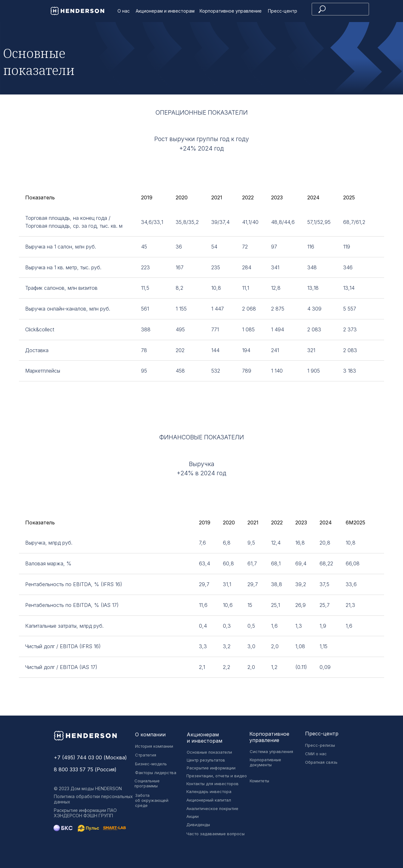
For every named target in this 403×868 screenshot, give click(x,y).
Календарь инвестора (209, 791)
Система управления (271, 751)
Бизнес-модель (151, 764)
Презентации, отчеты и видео (217, 776)
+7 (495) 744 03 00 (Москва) (90, 757)
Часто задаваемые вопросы (216, 834)
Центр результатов (206, 760)
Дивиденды (198, 825)
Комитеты (259, 781)
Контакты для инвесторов (213, 784)
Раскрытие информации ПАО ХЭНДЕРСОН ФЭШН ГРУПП (85, 813)
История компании (154, 746)
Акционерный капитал (209, 800)
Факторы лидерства (156, 773)
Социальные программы (147, 783)
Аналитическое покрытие (212, 808)
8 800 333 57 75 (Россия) (85, 769)
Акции (193, 816)
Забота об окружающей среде (152, 800)
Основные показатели (209, 752)
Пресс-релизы (320, 745)
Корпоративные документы (265, 762)
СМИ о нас (316, 754)
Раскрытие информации (211, 768)
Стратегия (146, 755)
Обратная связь (321, 762)
